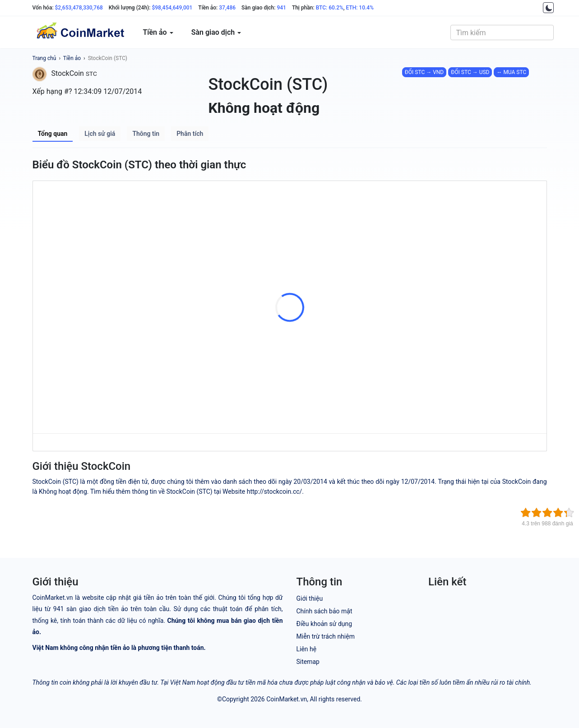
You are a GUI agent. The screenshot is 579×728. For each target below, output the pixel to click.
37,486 (227, 8)
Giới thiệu (310, 598)
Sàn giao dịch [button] (216, 32)
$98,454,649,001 (172, 8)
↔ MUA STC (511, 72)
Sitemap (308, 662)
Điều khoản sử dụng (324, 624)
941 (281, 8)
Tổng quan (53, 134)
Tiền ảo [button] (158, 32)
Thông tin (146, 134)
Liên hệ (307, 649)
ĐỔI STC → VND (424, 72)
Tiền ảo (72, 58)
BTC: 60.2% (330, 8)
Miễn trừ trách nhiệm (326, 636)
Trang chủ (44, 58)
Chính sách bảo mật (324, 611)
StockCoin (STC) (108, 58)
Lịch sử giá (100, 134)
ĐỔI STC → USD (470, 72)
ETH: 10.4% (360, 8)
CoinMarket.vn (287, 699)
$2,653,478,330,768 (79, 8)
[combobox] (502, 32)
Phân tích (190, 134)
